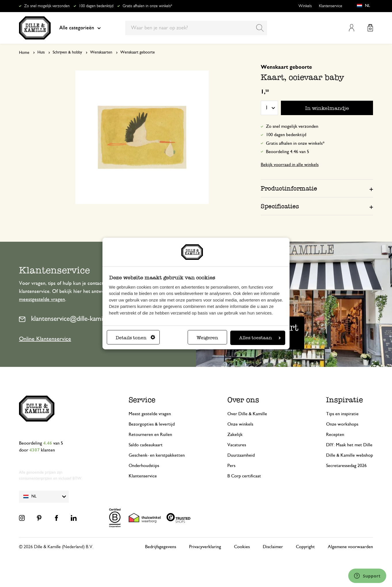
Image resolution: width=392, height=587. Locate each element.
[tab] (317, 188)
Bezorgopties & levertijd (152, 424)
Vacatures (237, 445)
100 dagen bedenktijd (96, 6)
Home (24, 53)
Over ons (243, 400)
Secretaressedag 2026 (346, 466)
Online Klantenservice (45, 339)
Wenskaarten (101, 52)
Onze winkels (240, 424)
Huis (41, 52)
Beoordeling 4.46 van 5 (288, 152)
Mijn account (352, 28)
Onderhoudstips (144, 466)
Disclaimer (273, 547)
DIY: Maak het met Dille (349, 445)
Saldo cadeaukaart (146, 445)
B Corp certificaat (244, 476)
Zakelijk (235, 434)
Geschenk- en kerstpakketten (157, 455)
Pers (231, 466)
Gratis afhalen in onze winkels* (147, 6)
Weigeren (207, 338)
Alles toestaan (260, 338)
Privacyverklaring (205, 547)
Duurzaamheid (241, 455)
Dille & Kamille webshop (350, 455)
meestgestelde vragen (42, 300)
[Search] (260, 28)
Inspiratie (345, 400)
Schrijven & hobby (67, 52)
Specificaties (280, 206)
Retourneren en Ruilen (150, 434)
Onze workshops (342, 424)
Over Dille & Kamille (247, 414)
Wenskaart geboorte (138, 52)
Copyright (305, 547)
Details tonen (135, 338)
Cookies (242, 547)
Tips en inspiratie (342, 414)
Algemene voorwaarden (350, 547)
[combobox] (196, 28)
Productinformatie (289, 188)
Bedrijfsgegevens (161, 547)
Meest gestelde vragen (150, 414)
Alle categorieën (80, 28)
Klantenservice (331, 6)
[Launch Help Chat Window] (367, 576)
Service (142, 400)
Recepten (335, 434)
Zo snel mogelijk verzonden (47, 6)
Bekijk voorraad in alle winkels (290, 165)
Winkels (305, 6)
